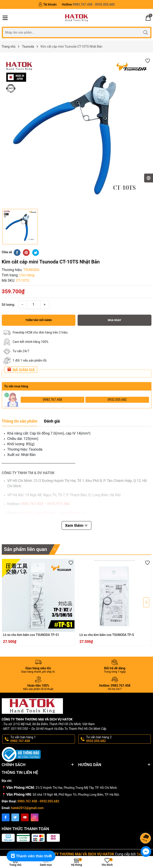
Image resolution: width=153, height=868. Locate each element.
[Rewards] (31, 856)
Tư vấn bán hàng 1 (42, 739)
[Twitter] (15, 817)
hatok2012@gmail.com (27, 808)
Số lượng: (8, 305)
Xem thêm (77, 525)
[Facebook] (6, 817)
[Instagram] (35, 817)
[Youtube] (25, 817)
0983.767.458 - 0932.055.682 (38, 801)
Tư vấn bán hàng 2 (118, 739)
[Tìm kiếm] (146, 32)
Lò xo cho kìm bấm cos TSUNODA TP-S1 (31, 635)
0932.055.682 (117, 400)
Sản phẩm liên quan (26, 549)
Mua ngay (114, 320)
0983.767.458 (52, 400)
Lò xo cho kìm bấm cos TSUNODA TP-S (107, 635)
